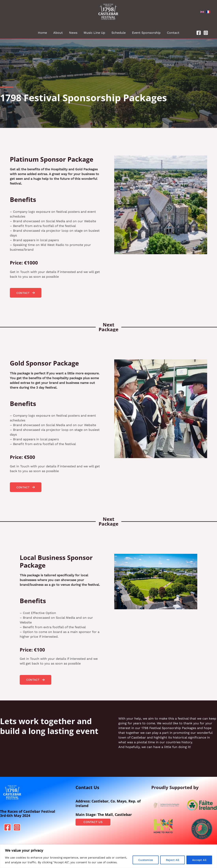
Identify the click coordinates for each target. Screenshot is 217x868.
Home (42, 33)
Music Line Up (94, 33)
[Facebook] (199, 33)
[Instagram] (206, 33)
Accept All (199, 860)
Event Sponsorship (146, 33)
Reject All (173, 860)
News (73, 33)
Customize (146, 860)
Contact (173, 33)
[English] (202, 12)
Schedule (119, 33)
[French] (208, 12)
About (58, 33)
